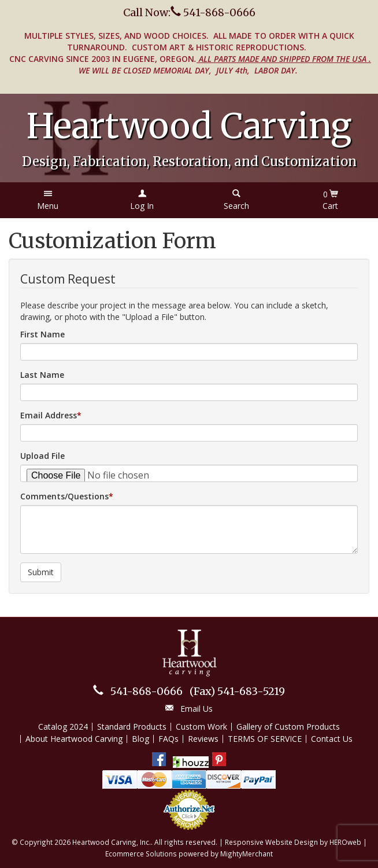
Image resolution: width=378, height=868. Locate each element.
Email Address (49, 415)
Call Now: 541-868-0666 (189, 12)
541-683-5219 (237, 691)
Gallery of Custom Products (288, 727)
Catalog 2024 (63, 727)
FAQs (168, 739)
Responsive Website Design (271, 842)
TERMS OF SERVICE (265, 739)
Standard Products (132, 727)
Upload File (42, 456)
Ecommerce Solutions (141, 854)
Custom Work (201, 727)
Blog (140, 739)
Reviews (203, 739)
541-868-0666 (147, 691)
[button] (48, 200)
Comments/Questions (64, 496)
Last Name (42, 375)
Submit (41, 572)
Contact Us (332, 739)
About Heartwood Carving (74, 739)
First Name (42, 334)
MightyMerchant (247, 854)
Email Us (197, 709)
